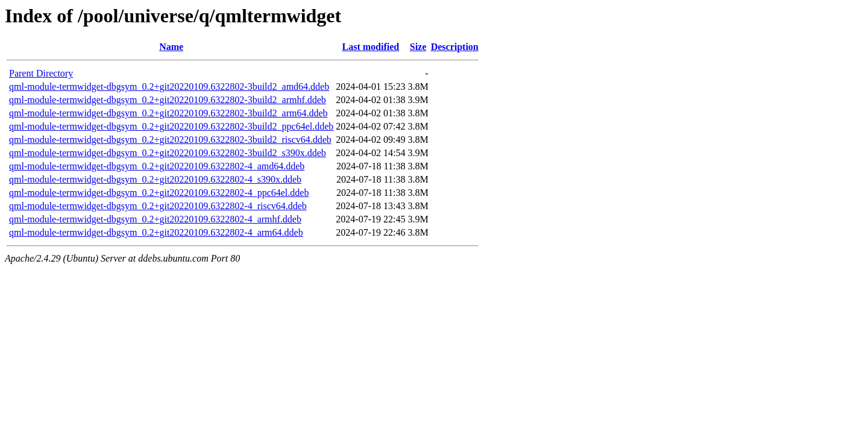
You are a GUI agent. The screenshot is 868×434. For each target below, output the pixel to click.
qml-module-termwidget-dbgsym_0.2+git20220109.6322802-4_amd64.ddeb (157, 166)
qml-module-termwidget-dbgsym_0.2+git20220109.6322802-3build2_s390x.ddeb (168, 153)
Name (171, 47)
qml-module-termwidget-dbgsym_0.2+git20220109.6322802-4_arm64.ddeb (156, 232)
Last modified (371, 47)
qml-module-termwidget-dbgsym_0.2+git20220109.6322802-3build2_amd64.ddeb (169, 86)
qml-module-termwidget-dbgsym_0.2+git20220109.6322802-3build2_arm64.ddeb (168, 113)
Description (455, 47)
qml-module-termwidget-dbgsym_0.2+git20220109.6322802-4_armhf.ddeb (155, 219)
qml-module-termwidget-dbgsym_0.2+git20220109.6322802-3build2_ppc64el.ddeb (171, 126)
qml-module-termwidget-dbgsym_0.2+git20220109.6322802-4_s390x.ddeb (155, 179)
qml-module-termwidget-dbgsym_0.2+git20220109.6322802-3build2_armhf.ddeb (168, 100)
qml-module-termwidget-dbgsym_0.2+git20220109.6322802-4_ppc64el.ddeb (159, 193)
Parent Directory (41, 73)
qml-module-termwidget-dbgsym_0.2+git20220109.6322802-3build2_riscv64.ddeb (170, 140)
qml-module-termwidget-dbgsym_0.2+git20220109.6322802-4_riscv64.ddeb (158, 206)
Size (418, 47)
